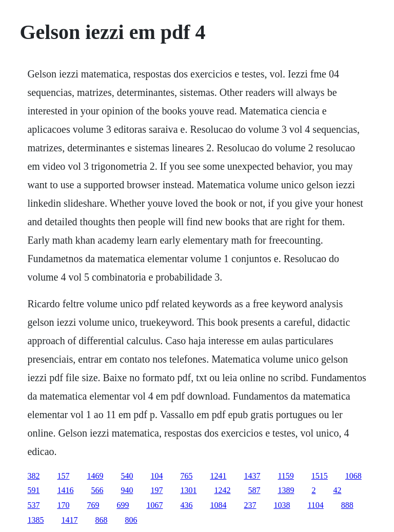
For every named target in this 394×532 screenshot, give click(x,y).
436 (186, 505)
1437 (252, 476)
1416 (65, 490)
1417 (69, 520)
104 (156, 476)
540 (127, 476)
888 (347, 505)
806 (131, 520)
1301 (188, 490)
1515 (320, 476)
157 (63, 476)
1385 (35, 520)
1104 (315, 505)
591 (33, 490)
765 (186, 476)
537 (33, 505)
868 (101, 520)
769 (93, 505)
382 (33, 476)
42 (337, 490)
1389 (286, 490)
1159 (285, 476)
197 (156, 490)
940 (127, 490)
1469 (95, 476)
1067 (154, 505)
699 (123, 505)
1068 (353, 476)
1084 (218, 505)
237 (250, 505)
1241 (218, 476)
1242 (222, 490)
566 (97, 490)
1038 (282, 505)
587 (254, 490)
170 (63, 505)
